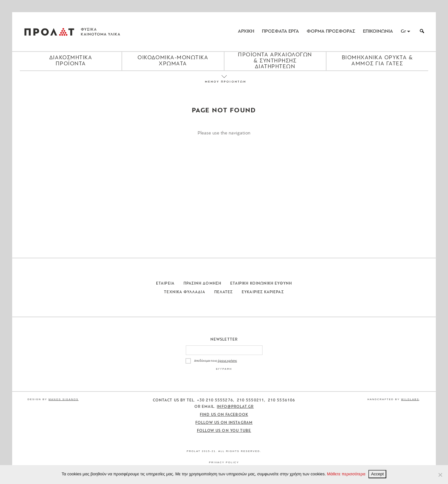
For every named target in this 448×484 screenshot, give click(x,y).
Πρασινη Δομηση (202, 284)
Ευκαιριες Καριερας (263, 292)
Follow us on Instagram (224, 423)
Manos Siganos (64, 399)
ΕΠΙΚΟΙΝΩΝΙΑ (378, 32)
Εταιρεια (165, 284)
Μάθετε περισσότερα (346, 474)
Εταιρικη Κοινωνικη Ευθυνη (261, 284)
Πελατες (224, 292)
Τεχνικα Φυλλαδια (185, 292)
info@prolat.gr (235, 407)
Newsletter (224, 340)
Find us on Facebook (224, 415)
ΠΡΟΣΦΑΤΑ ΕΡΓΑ (280, 32)
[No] (440, 475)
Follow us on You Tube (224, 431)
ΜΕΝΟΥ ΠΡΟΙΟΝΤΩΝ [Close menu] (224, 82)
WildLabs (410, 399)
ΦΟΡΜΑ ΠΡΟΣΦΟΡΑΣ (331, 32)
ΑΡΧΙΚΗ (246, 32)
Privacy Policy (224, 462)
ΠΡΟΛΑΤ (49, 32)
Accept (377, 474)
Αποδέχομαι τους (216, 361)
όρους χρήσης (227, 361)
